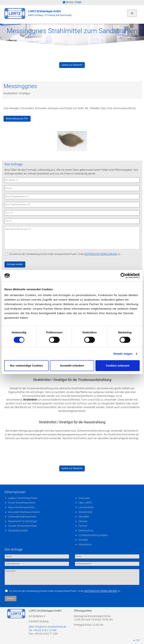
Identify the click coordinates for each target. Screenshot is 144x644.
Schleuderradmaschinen (22, 517)
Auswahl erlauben (72, 365)
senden (11, 598)
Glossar (83, 521)
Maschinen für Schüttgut (23, 521)
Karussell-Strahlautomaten (24, 512)
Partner (83, 526)
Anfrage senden (15, 264)
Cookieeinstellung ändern (93, 535)
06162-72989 (72, 2)
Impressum (85, 544)
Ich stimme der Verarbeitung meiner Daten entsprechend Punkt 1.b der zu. (65, 254)
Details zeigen (123, 354)
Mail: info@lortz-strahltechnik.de (47, 627)
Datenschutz (86, 530)
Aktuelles (84, 517)
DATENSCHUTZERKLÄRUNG (101, 254)
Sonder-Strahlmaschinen (23, 526)
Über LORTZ (85, 503)
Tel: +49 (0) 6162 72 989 (43, 630)
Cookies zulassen (118, 365)
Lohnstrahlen (86, 507)
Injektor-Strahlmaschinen (23, 498)
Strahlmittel (85, 512)
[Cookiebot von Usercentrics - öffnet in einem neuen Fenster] (123, 276)
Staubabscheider (18, 530)
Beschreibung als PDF (17, 119)
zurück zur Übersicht (72, 65)
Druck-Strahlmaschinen (22, 503)
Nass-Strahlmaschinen (21, 507)
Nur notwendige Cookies (26, 365)
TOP (136, 640)
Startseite (84, 498)
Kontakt (83, 540)
